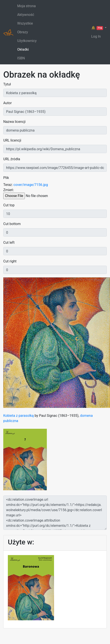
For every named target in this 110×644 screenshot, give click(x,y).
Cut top (9, 205)
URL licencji (12, 140)
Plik (6, 178)
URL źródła (12, 159)
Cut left (9, 243)
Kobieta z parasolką (19, 416)
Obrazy (23, 32)
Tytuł (7, 84)
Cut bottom (12, 224)
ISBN (21, 58)
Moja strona (26, 6)
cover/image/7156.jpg (31, 185)
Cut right (10, 261)
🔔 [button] (98, 28)
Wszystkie (25, 23)
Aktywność (26, 15)
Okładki (23, 49)
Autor (8, 103)
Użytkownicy (27, 41)
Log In (96, 36)
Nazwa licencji (14, 122)
